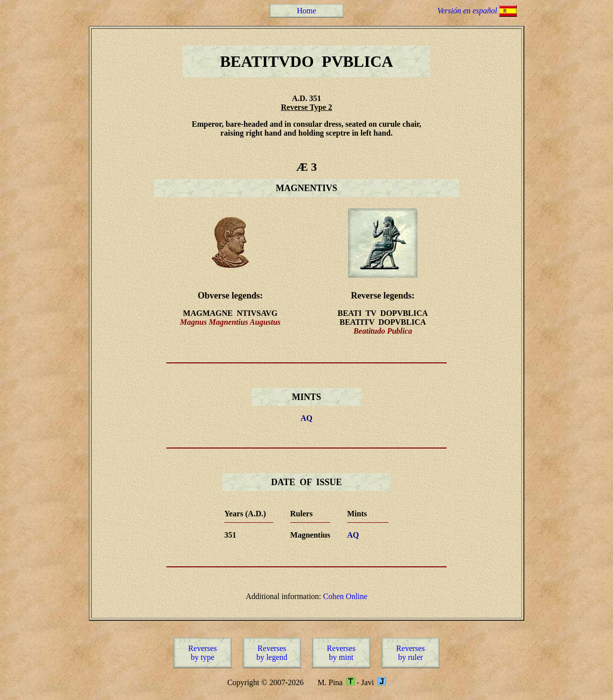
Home (306, 11)
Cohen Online (345, 596)
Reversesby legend (272, 653)
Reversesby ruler (410, 653)
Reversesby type (203, 653)
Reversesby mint (341, 653)
